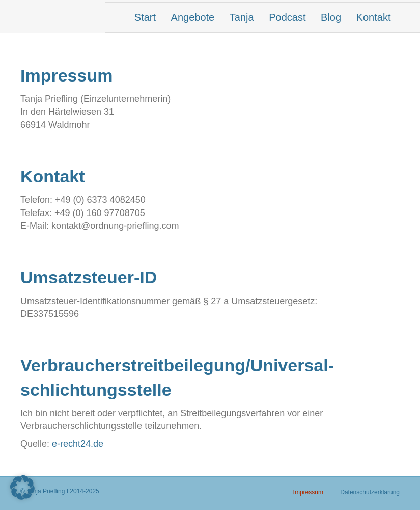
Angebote (193, 17)
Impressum (308, 492)
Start (145, 17)
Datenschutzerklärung (370, 492)
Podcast (287, 17)
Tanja (242, 17)
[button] (22, 488)
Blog (331, 17)
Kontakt (374, 17)
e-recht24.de (78, 444)
